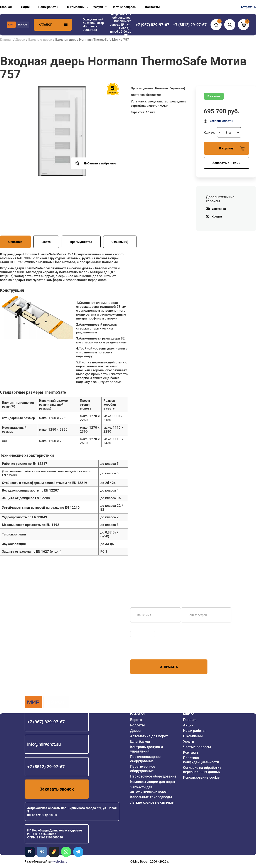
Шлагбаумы (140, 742)
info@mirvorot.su (44, 744)
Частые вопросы (124, 7)
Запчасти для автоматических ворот (149, 789)
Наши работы (48, 7)
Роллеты (137, 725)
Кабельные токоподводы (151, 797)
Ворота (136, 720)
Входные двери (40, 40)
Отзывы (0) (120, 242)
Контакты (152, 7)
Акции (25, 7)
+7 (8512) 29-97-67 (46, 767)
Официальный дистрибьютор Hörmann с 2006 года (93, 25)
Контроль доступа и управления (147, 749)
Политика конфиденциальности (201, 760)
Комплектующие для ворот (153, 782)
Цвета (46, 242)
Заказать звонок (57, 789)
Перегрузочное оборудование (143, 769)
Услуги (98, 7)
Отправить (169, 667)
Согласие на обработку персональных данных (202, 770)
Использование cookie (201, 777)
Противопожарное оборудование (145, 759)
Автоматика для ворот (149, 736)
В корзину (232, 148)
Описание (15, 242)
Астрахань (248, 7)
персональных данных (147, 651)
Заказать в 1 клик (226, 163)
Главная (6, 7)
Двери (20, 40)
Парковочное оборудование (153, 776)
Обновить (138, 629)
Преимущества (81, 242)
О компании (76, 7)
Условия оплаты (221, 121)
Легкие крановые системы (152, 802)
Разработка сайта (38, 861)
